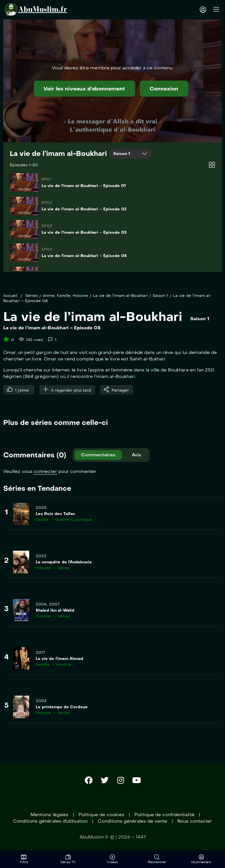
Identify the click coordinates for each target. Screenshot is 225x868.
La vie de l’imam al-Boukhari (58, 154)
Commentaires (98, 455)
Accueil (10, 296)
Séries (31, 296)
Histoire (80, 296)
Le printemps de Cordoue (62, 707)
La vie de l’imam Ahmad (59, 659)
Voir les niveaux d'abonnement (84, 89)
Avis (137, 455)
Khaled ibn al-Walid (55, 610)
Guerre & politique (74, 520)
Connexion (164, 89)
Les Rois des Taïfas (55, 514)
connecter (45, 471)
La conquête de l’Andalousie (64, 562)
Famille (64, 296)
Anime (49, 296)
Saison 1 (122, 154)
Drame (42, 520)
